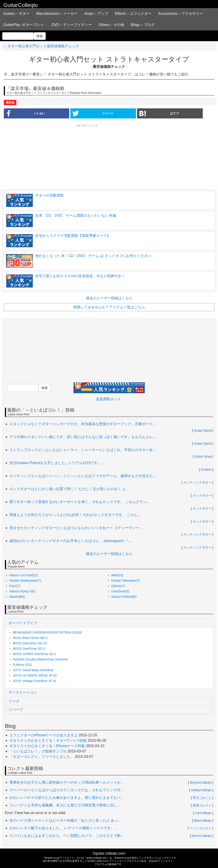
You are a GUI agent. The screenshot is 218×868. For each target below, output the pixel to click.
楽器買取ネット (108, 399)
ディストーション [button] (23, 692)
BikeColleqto (203, 821)
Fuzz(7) (15, 586)
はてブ (159, 113)
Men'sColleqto (201, 836)
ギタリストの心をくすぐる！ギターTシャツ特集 (48, 740)
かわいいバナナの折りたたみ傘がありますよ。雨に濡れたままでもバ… (67, 798)
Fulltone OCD (23, 665)
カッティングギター (197, 482)
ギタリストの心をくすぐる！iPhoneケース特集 (47, 746)
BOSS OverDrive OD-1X (30, 643)
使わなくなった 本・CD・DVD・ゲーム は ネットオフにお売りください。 (96, 256)
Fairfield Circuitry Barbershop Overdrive (41, 659)
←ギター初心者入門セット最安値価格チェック (41, 46)
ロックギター (202, 495)
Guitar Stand (203, 431)
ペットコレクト (201, 828)
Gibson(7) (118, 586)
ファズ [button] (14, 701)
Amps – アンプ (96, 14)
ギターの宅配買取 (50, 195)
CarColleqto (203, 813)
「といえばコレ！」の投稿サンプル (38, 751)
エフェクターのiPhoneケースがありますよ (44, 735)
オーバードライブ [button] (23, 623)
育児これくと (202, 798)
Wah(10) (117, 575)
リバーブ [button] (16, 710)
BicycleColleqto (201, 782)
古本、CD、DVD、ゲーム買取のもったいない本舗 (76, 215)
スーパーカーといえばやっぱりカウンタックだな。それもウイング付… (67, 790)
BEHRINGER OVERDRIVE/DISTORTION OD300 (47, 632)
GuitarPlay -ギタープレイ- (24, 25)
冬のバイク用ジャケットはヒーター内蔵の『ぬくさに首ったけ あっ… (65, 820)
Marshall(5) (17, 597)
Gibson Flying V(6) (22, 591)
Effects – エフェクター (133, 14)
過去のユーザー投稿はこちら (109, 298)
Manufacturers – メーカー (57, 14)
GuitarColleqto (21, 5)
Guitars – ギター (16, 14)
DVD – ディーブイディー (72, 25)
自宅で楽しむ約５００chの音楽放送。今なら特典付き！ (80, 276)
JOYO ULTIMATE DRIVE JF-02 (35, 675)
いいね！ (25, 113)
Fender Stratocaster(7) (25, 581)
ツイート (93, 113)
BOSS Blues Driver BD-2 (30, 638)
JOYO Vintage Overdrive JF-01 (35, 681)
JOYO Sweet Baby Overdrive (33, 670)
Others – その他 (111, 25)
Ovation (206, 469)
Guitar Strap (203, 457)
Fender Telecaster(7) (126, 581)
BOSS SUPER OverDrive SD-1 (35, 654)
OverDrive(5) (120, 591)
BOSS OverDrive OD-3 (29, 649)
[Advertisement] (109, 156)
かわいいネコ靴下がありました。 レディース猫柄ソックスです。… (64, 828)
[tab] (109, 623)
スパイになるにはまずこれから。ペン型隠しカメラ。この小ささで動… (67, 836)
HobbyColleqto (201, 790)
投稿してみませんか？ (109, 307)
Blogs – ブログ (143, 25)
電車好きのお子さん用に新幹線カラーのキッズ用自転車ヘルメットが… (67, 782)
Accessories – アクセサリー (181, 14)
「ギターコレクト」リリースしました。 (42, 757)
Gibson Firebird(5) (124, 597)
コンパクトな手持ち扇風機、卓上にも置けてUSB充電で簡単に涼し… (65, 805)
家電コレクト (202, 805)
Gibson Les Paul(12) (24, 575)
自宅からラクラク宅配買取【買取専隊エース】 (73, 236)
